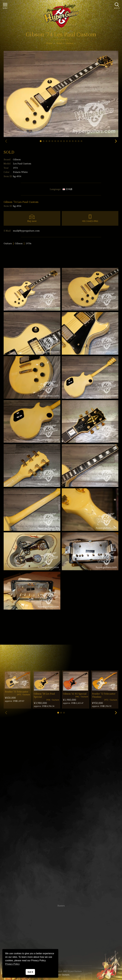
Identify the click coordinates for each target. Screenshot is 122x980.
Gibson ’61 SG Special (75, 694)
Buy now (32, 221)
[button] (41, 141)
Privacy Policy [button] (12, 964)
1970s (28, 243)
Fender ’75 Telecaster (17, 692)
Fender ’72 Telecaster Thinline (104, 695)
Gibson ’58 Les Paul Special (44, 695)
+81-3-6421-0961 (90, 221)
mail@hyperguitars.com (26, 231)
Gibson (17, 159)
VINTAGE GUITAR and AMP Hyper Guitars (61, 971)
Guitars (8, 243)
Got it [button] (30, 972)
